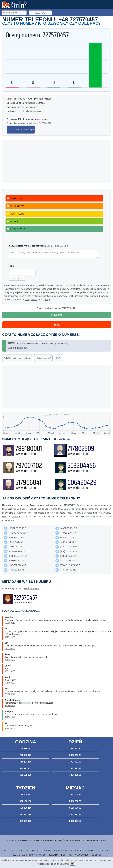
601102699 (26, 775)
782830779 (10, 694)
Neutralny (16, 214)
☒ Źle (57, 325)
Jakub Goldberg (31, 588)
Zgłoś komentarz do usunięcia (17, 358)
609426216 (26, 808)
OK (73, 864)
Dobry (13, 221)
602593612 (10, 623)
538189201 (75, 814)
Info (14, 850)
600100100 (26, 801)
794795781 (10, 648)
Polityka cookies (79, 855)
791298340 (75, 748)
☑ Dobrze (57, 315)
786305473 (26, 795)
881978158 (10, 728)
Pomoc (42, 855)
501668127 (10, 683)
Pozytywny (16, 229)
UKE (27, 300)
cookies (22, 860)
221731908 (10, 660)
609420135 (10, 671)
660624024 (75, 755)
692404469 (10, 706)
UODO (34, 300)
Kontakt (96, 855)
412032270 (26, 814)
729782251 (75, 775)
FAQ (58, 358)
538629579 (75, 801)
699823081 (26, 768)
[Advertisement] (56, 162)
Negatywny (16, 198)
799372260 (75, 762)
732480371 (26, 755)
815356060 (75, 808)
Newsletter (78, 850)
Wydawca (103, 850)
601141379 (10, 717)
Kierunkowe (61, 850)
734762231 (75, 768)
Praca (31, 855)
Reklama (53, 855)
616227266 (26, 762)
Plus (4, 517)
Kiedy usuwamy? (43, 358)
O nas (91, 850)
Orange (107, 513)
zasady (49, 246)
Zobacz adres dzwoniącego (21, 130)
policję (47, 300)
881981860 (26, 821)
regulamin (61, 246)
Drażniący (15, 206)
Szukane (31, 850)
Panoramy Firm (23, 513)
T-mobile (16, 517)
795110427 (75, 795)
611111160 (10, 637)
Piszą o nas (18, 855)
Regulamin (45, 850)
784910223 (26, 748)
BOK (63, 855)
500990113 (75, 821)
